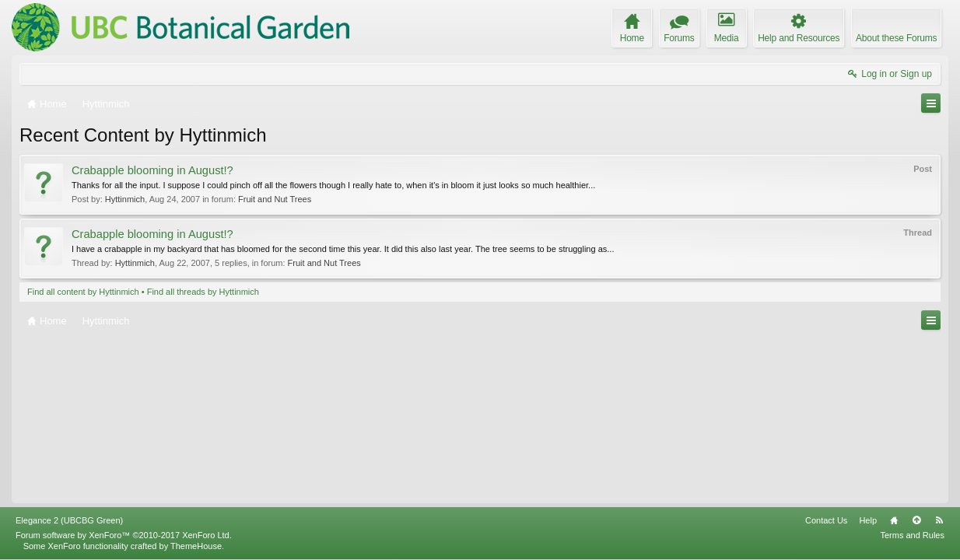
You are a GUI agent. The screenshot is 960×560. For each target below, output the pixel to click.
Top (916, 520)
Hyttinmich (125, 199)
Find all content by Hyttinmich (83, 292)
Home (894, 520)
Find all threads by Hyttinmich (203, 292)
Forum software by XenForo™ (124, 535)
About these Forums (896, 38)
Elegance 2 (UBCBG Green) (69, 520)
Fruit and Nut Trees (275, 199)
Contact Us (826, 520)
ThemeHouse (196, 546)
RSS (939, 520)
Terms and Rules (912, 535)
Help (868, 520)
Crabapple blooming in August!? (152, 170)
